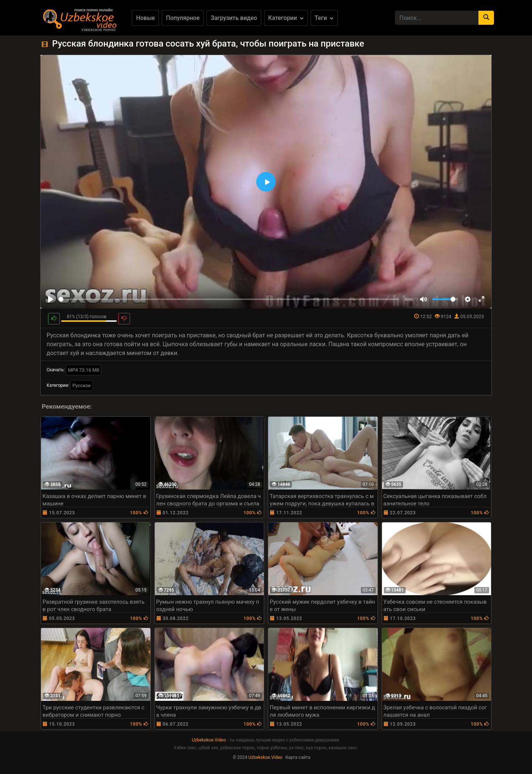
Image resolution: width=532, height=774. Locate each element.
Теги (324, 18)
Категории (286, 18)
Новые (145, 18)
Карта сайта (298, 757)
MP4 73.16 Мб (84, 370)
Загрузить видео (234, 18)
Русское (81, 386)
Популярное (183, 18)
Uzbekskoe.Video (209, 740)
